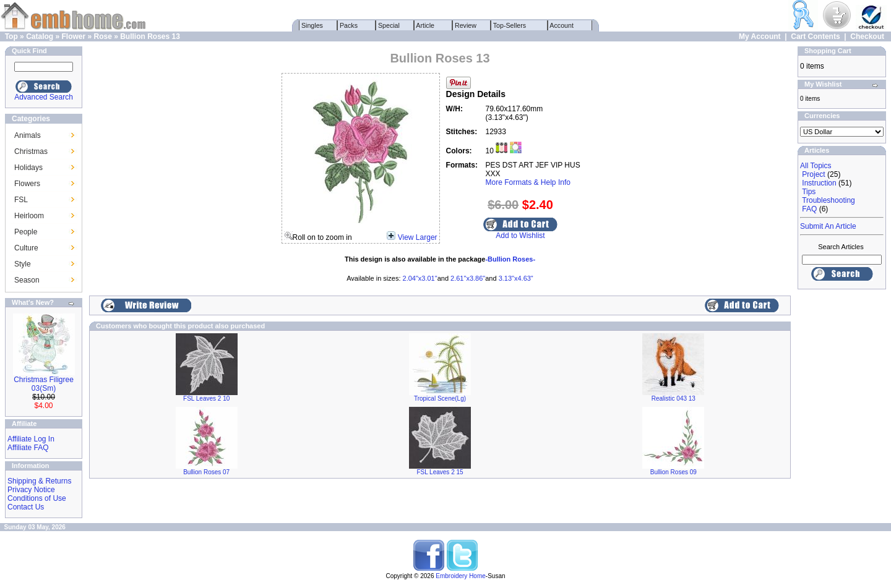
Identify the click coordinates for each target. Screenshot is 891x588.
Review (466, 25)
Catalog (40, 36)
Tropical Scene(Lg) (440, 398)
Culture (26, 248)
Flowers (27, 184)
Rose (103, 36)
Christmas (31, 151)
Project (813, 174)
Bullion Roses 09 (674, 472)
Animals (28, 135)
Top (11, 36)
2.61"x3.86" (468, 278)
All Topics (816, 166)
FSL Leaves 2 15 (440, 472)
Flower (73, 36)
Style (23, 264)
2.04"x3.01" (420, 278)
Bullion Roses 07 (206, 472)
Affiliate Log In (31, 439)
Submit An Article (828, 226)
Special (389, 25)
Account (562, 25)
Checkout (867, 36)
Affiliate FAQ (28, 448)
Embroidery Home (461, 576)
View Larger (418, 237)
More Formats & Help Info (528, 182)
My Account (760, 36)
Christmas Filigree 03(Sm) (44, 384)
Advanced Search (44, 97)
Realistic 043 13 (674, 398)
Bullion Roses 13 (150, 36)
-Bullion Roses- (510, 259)
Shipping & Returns (39, 481)
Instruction (819, 183)
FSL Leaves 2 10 (206, 398)
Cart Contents (815, 36)
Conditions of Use (37, 498)
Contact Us (26, 507)
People (26, 232)
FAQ (809, 209)
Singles (312, 25)
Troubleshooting (829, 200)
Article (425, 25)
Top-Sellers (510, 25)
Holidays (28, 168)
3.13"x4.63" (516, 278)
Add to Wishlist (520, 236)
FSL (21, 200)
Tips (809, 192)
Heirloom (29, 216)
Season (27, 280)
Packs (349, 25)
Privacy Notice (31, 490)
